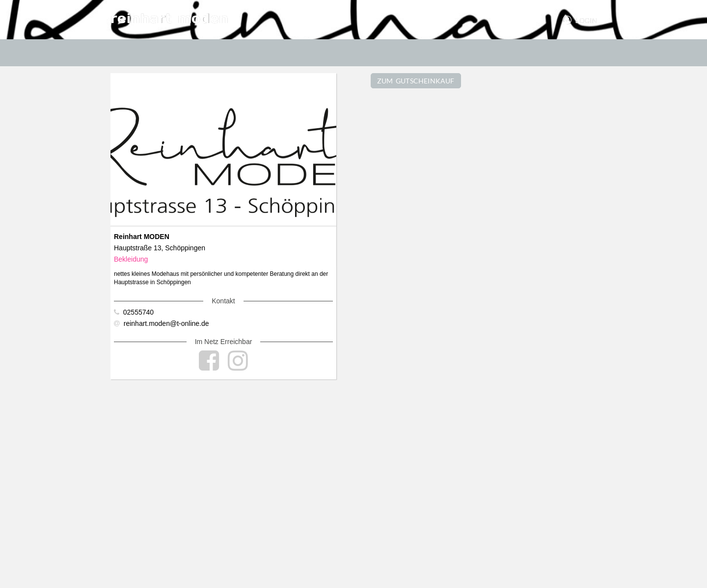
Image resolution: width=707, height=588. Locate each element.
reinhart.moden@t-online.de (162, 323)
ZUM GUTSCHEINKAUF (416, 81)
